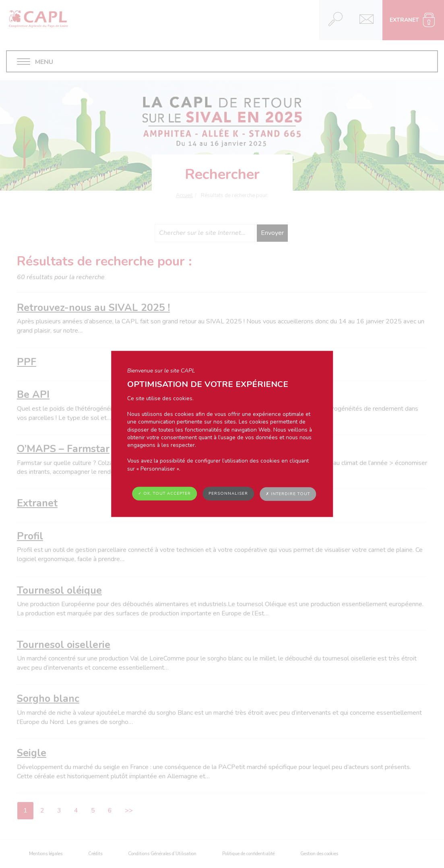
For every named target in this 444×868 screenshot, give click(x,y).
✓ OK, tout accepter (164, 494)
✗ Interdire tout (288, 494)
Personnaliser (228, 494)
